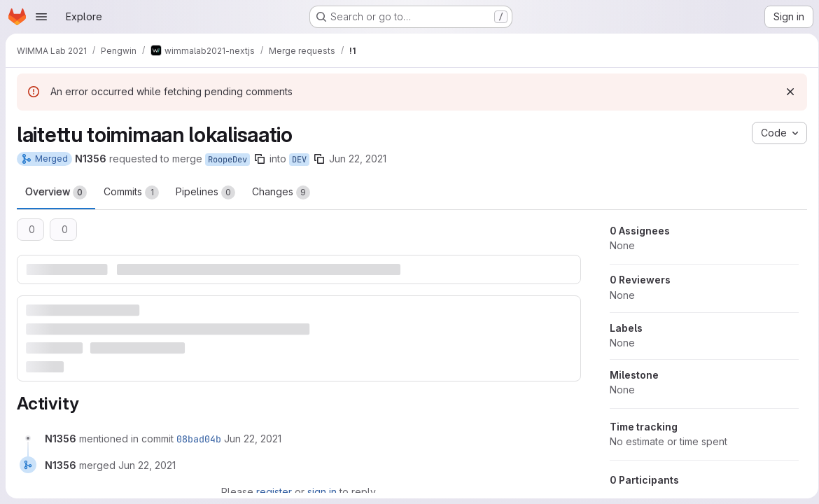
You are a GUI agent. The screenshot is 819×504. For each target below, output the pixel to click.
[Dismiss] (785, 92)
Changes (281, 192)
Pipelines (205, 192)
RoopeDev (227, 160)
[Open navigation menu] (41, 17)
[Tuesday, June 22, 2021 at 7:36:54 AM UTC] (253, 438)
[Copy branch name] (260, 159)
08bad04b (199, 438)
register (272, 491)
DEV (299, 160)
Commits (131, 192)
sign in (320, 491)
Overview (56, 192)
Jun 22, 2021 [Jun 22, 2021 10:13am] (358, 159)
